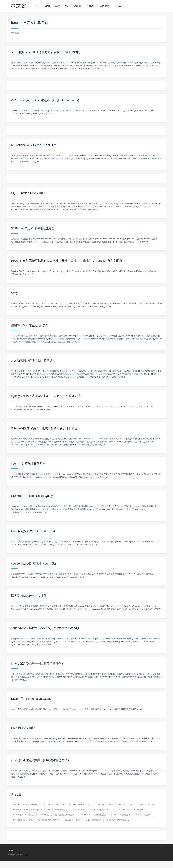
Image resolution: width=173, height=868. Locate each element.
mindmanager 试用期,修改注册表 (94, 815)
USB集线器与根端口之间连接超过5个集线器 (57, 815)
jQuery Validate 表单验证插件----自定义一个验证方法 (46, 396)
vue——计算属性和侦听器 (28, 464)
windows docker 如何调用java (131, 810)
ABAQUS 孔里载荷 (143, 815)
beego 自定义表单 (73, 820)
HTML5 (117, 6)
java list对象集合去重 (57, 810)
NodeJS (90, 6)
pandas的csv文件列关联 (24, 815)
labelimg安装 (78, 810)
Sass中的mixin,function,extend (31, 699)
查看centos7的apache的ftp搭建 (28, 805)
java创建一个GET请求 (57, 805)
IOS (67, 6)
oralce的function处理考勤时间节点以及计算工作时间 (46, 52)
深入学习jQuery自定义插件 (29, 596)
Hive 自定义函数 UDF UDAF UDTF (34, 531)
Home (10, 850)
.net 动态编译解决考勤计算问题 (32, 361)
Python (47, 6)
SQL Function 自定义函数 (28, 193)
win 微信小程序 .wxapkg (49, 820)
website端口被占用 (122, 815)
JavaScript (104, 6)
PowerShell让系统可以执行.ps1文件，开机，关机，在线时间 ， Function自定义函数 (67, 261)
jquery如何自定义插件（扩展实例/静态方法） (41, 760)
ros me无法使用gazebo (100, 810)
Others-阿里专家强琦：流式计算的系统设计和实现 (44, 428)
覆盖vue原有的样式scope (118, 820)
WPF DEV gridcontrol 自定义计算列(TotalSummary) (45, 100)
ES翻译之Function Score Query (32, 496)
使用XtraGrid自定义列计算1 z (30, 325)
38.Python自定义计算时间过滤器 (33, 228)
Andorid (77, 6)
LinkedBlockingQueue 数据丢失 (28, 810)
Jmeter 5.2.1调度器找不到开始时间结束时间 (115, 805)
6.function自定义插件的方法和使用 (34, 145)
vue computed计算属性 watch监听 (34, 563)
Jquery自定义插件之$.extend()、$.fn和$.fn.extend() (45, 628)
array (14, 293)
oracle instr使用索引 (82, 805)
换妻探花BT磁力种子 (147, 805)
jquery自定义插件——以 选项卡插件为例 (38, 663)
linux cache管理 (94, 820)
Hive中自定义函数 (23, 728)
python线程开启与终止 (23, 820)
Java (58, 6)
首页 (36, 6)
